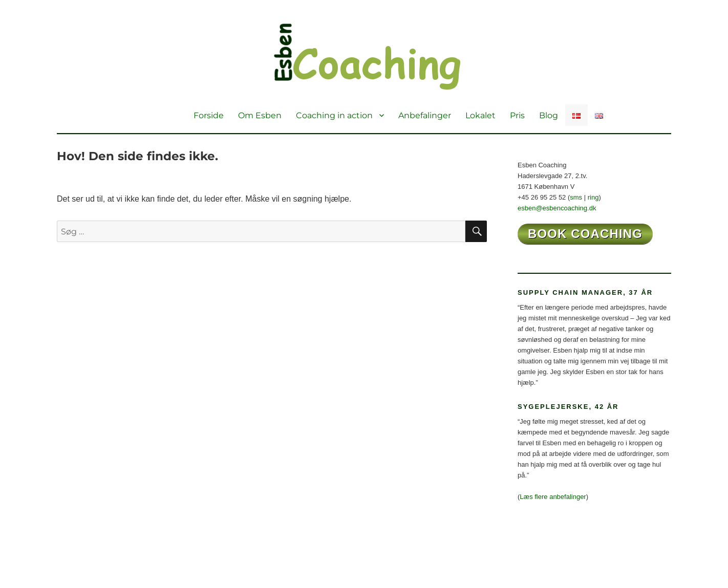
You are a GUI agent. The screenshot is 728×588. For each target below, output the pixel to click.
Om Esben (260, 115)
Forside (209, 115)
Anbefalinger (425, 115)
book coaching (585, 234)
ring (593, 197)
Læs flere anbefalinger (553, 497)
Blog (549, 115)
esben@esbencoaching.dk (557, 208)
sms (576, 197)
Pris (517, 115)
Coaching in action (334, 115)
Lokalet (480, 115)
